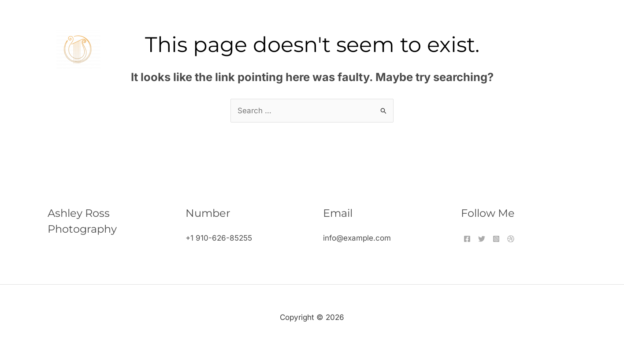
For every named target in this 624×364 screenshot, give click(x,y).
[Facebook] (467, 239)
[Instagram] (496, 239)
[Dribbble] (511, 239)
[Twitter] (482, 239)
